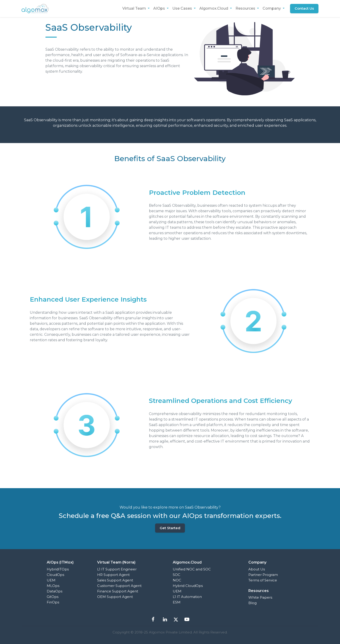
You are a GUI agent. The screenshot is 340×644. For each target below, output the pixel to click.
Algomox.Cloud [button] (214, 8)
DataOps (55, 591)
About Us (257, 569)
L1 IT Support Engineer (117, 569)
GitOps (53, 597)
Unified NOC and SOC (192, 569)
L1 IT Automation (187, 597)
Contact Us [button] (304, 8)
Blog (252, 603)
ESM (177, 602)
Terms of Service (263, 580)
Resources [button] (246, 8)
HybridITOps (58, 569)
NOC (177, 580)
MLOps (53, 586)
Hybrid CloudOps (188, 586)
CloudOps (55, 575)
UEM (51, 580)
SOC (177, 575)
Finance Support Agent (118, 591)
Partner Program (263, 575)
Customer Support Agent (119, 586)
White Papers (260, 597)
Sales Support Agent (115, 580)
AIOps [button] (159, 8)
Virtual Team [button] (134, 8)
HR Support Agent (113, 575)
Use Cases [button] (182, 8)
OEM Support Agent (115, 597)
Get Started (170, 528)
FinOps (53, 602)
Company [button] (272, 8)
